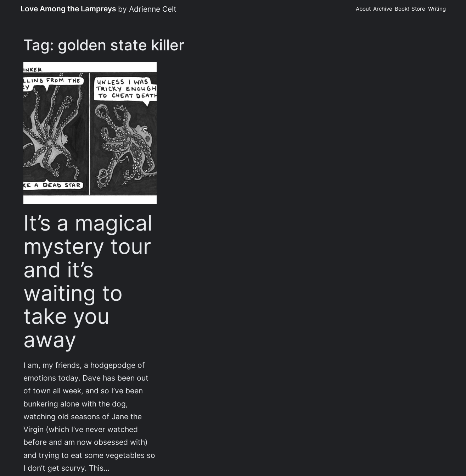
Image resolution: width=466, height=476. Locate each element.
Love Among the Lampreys (68, 9)
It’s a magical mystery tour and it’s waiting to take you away (88, 281)
